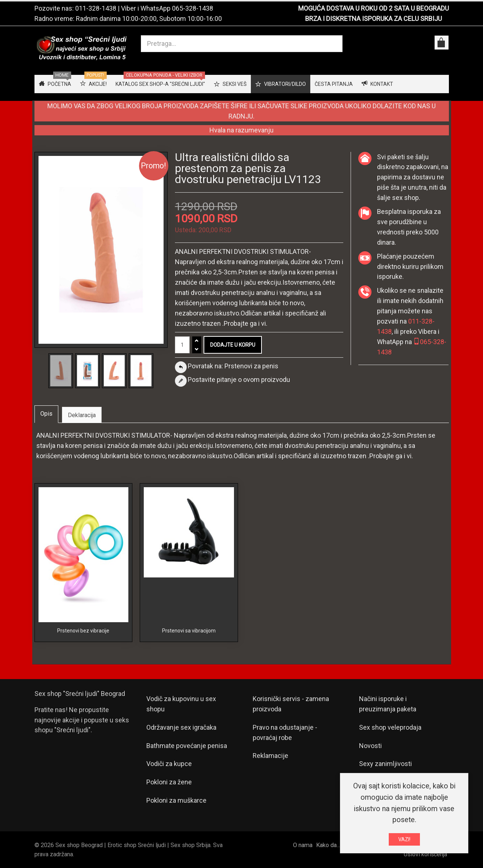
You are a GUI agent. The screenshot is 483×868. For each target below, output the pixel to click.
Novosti (370, 746)
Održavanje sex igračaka (181, 727)
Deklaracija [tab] (82, 415)
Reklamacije (270, 756)
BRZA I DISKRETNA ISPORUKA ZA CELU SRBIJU (374, 19)
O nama (303, 845)
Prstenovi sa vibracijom (189, 631)
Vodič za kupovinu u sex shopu (181, 704)
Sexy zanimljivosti (385, 764)
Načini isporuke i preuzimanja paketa (388, 704)
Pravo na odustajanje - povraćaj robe (285, 732)
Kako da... (328, 845)
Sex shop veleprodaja (390, 727)
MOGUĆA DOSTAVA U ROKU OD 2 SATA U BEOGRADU (374, 8)
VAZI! (404, 840)
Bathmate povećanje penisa (187, 746)
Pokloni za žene (169, 782)
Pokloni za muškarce (176, 800)
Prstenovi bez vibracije (83, 631)
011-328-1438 (96, 8)
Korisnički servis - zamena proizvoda (291, 704)
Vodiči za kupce (169, 764)
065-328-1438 (193, 8)
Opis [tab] (46, 414)
